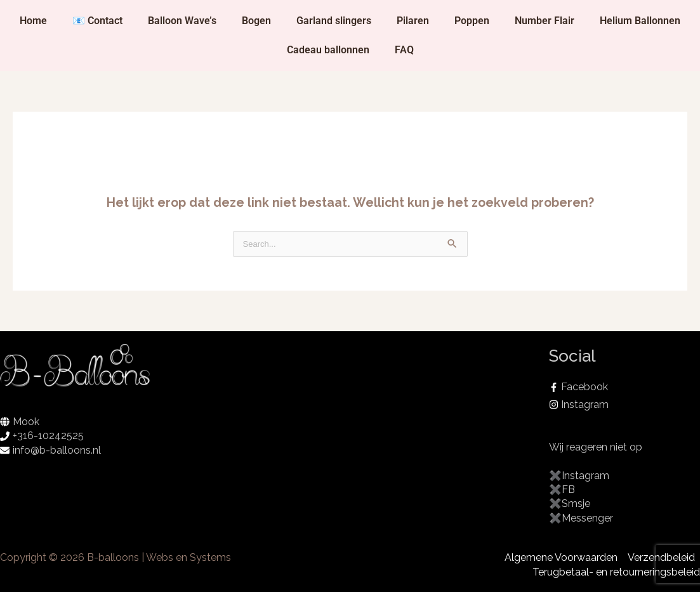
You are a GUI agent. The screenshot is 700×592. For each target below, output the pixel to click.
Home (33, 21)
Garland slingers (334, 21)
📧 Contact (97, 21)
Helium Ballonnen (640, 21)
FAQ (404, 50)
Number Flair (545, 21)
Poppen (472, 21)
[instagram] (624, 405)
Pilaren (413, 21)
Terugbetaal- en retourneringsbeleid (616, 572)
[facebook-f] (624, 387)
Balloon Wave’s (182, 21)
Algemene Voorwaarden (561, 557)
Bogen (256, 21)
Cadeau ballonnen (328, 50)
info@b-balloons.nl (57, 450)
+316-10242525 (48, 436)
